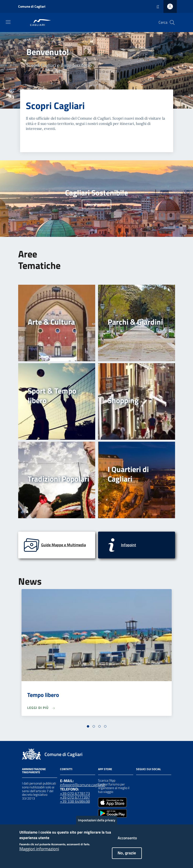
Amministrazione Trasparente (34, 771)
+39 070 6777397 (75, 797)
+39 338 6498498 (75, 801)
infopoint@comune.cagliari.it (83, 785)
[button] (88, 726)
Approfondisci (96, 204)
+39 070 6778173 (75, 793)
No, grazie (127, 856)
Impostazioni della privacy (97, 823)
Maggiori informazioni (39, 852)
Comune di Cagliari (32, 6)
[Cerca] (172, 22)
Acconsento (127, 841)
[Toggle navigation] (8, 22)
